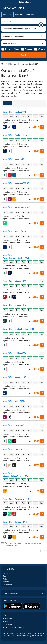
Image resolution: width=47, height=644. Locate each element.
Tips (5, 576)
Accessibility (7, 624)
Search (24, 55)
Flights (5, 573)
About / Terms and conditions (14, 627)
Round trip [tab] (8, 14)
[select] (42, 127)
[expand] (19, 127)
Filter (8, 103)
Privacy (6, 621)
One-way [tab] (19, 14)
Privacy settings (9, 619)
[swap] (41, 25)
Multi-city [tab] (30, 14)
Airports (6, 582)
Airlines (6, 579)
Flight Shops (7, 585)
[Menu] (3, 3)
